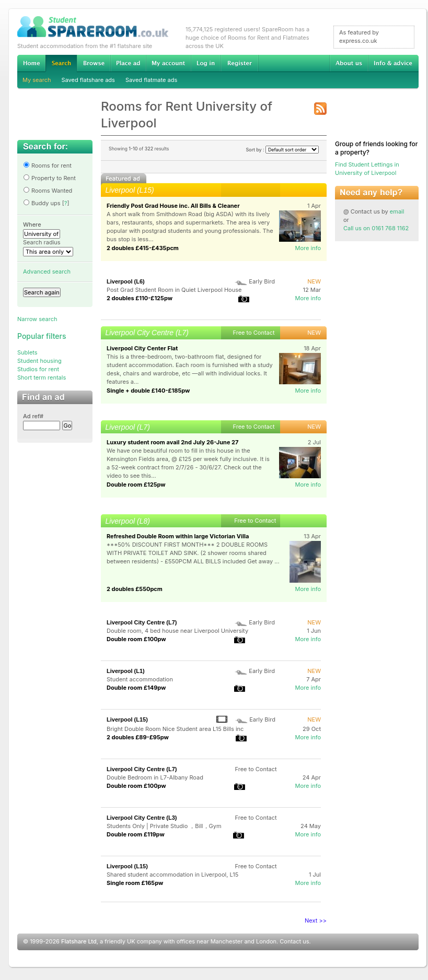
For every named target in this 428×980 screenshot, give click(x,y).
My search (37, 80)
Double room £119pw (136, 834)
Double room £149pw (136, 688)
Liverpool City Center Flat (142, 348)
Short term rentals (42, 377)
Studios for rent (38, 369)
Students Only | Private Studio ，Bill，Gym (164, 826)
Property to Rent (49, 178)
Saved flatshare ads (88, 80)
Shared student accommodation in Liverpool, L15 (173, 875)
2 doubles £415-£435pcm (143, 248)
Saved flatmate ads (151, 80)
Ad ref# (33, 416)
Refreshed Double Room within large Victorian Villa (178, 536)
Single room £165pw (135, 883)
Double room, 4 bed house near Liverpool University (177, 631)
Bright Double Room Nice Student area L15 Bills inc (175, 729)
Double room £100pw (136, 639)
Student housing (39, 361)
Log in (206, 63)
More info (308, 248)
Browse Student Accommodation (94, 63)
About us (349, 63)
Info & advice (393, 63)
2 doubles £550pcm (135, 589)
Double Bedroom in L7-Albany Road (155, 777)
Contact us (294, 941)
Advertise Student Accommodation (128, 63)
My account (168, 63)
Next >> (316, 920)
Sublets (27, 352)
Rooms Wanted (48, 191)
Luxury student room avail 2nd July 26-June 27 (172, 442)
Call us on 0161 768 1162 (376, 228)
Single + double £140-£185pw (148, 391)
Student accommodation (140, 679)
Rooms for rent (47, 166)
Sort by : (282, 150)
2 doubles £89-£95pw (138, 737)
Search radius (42, 242)
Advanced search (47, 271)
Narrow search (37, 319)
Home (31, 63)
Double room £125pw (136, 485)
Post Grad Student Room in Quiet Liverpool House (174, 290)
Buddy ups (42, 203)
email (397, 211)
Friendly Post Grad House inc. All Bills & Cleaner (173, 206)
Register (240, 63)
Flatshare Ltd (79, 941)
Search (61, 63)
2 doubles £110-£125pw (140, 298)
